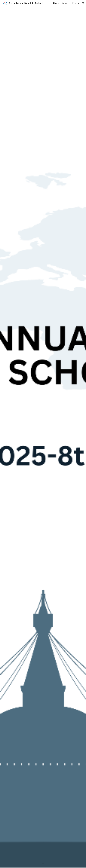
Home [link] (56, 3)
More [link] (75, 3)
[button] (83, 3)
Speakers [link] (66, 3)
